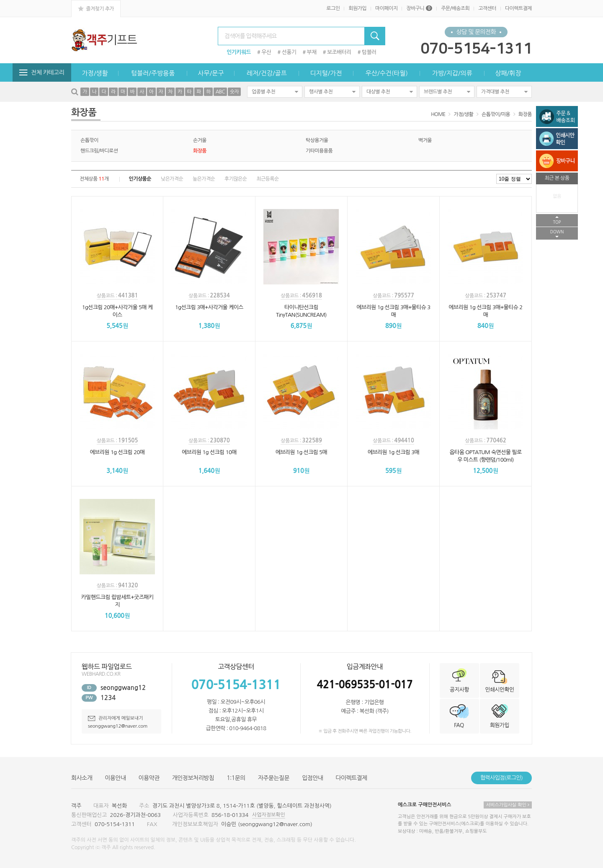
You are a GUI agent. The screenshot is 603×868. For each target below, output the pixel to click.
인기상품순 (140, 179)
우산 (266, 52)
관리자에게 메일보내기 (116, 718)
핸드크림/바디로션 (99, 151)
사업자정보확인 (269, 815)
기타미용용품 (319, 151)
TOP (557, 222)
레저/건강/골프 (267, 73)
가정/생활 (95, 73)
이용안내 (115, 778)
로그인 (333, 8)
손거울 (200, 140)
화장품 (525, 114)
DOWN (557, 232)
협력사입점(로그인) (501, 778)
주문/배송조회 (455, 8)
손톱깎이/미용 (496, 114)
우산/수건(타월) (387, 73)
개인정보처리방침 (193, 778)
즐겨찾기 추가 (96, 8)
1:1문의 (236, 778)
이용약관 (149, 778)
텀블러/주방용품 (153, 73)
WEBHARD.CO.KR (101, 674)
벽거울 (425, 140)
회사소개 (82, 778)
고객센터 (487, 8)
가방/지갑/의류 (452, 73)
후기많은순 (236, 179)
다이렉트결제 (518, 8)
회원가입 (357, 8)
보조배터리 (339, 52)
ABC (220, 92)
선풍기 (289, 52)
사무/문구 (211, 73)
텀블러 (369, 52)
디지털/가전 (326, 73)
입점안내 (312, 778)
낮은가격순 (172, 179)
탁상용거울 (317, 140)
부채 (312, 52)
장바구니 (419, 8)
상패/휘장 (508, 73)
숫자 (234, 92)
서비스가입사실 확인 (508, 805)
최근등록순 (267, 179)
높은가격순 (204, 179)
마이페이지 (386, 8)
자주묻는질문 (274, 778)
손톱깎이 (89, 140)
